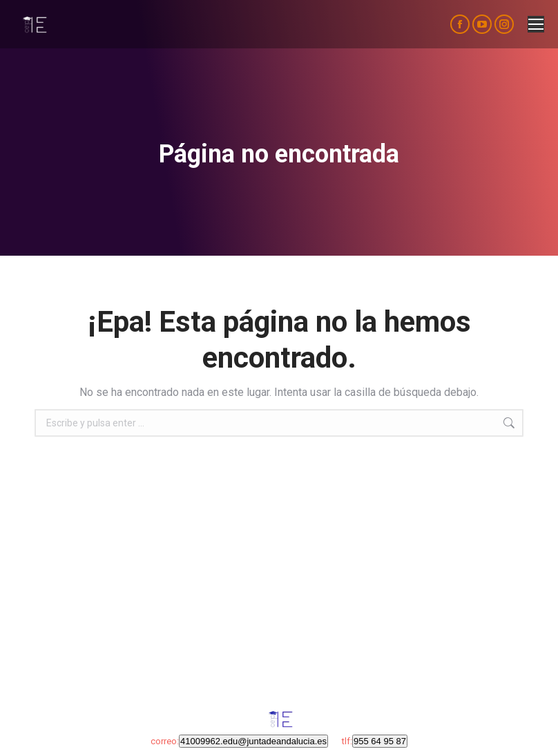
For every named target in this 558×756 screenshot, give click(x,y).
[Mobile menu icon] (536, 24)
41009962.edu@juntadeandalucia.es (253, 741)
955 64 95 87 (380, 741)
